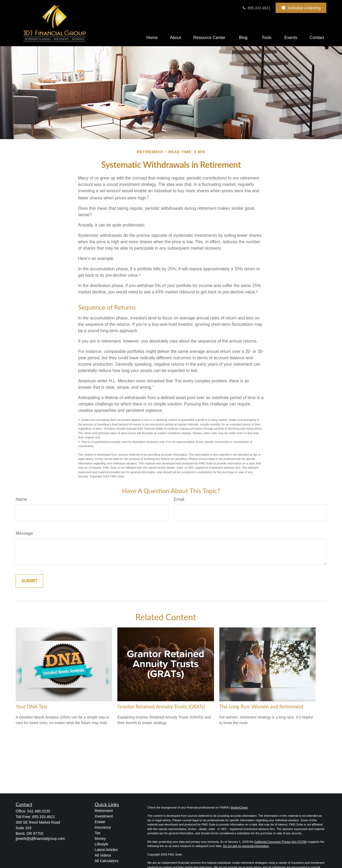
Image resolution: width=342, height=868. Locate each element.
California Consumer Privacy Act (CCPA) (281, 842)
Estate (100, 822)
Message (24, 533)
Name (21, 499)
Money (100, 839)
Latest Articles (106, 850)
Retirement (104, 811)
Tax (98, 833)
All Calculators (107, 861)
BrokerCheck (239, 807)
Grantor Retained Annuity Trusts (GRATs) (161, 707)
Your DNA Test (32, 707)
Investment (104, 816)
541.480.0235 (39, 811)
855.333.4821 (256, 8)
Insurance (103, 827)
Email (179, 499)
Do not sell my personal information (246, 846)
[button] (152, 38)
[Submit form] (29, 581)
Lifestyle (102, 844)
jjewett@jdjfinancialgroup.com (40, 839)
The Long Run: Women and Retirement (261, 707)
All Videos (103, 855)
